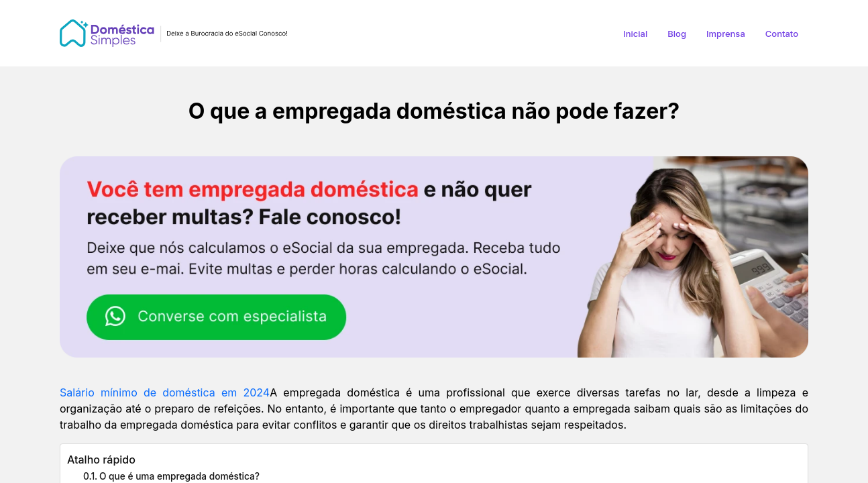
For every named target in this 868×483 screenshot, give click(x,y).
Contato (782, 34)
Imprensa (726, 34)
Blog (677, 34)
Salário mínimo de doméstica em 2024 (165, 392)
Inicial (635, 34)
